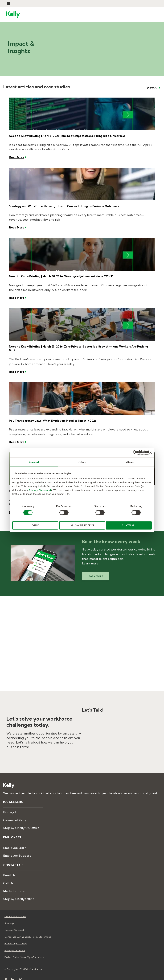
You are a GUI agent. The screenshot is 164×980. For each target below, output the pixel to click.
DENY (35, 525)
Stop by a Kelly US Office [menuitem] (21, 822)
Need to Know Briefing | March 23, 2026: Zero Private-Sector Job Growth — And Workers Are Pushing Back (79, 346)
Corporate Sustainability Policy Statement (28, 931)
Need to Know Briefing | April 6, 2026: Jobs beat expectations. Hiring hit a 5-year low (64, 138)
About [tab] (130, 462)
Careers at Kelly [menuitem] (15, 814)
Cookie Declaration (15, 910)
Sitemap (9, 917)
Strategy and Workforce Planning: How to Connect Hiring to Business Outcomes (62, 207)
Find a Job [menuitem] (10, 806)
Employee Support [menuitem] (17, 849)
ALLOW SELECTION (82, 525)
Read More (17, 159)
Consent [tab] (34, 462)
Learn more (90, 557)
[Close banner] (151, 453)
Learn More (95, 570)
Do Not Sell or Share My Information (24, 951)
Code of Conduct (14, 924)
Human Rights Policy (16, 937)
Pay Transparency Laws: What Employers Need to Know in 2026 (50, 416)
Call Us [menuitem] (8, 877)
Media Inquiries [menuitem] (14, 885)
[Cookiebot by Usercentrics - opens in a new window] (135, 453)
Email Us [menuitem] (9, 869)
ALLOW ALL (129, 525)
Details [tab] (82, 462)
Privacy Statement (40, 490)
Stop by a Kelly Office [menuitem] (19, 893)
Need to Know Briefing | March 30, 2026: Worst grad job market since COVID (58, 277)
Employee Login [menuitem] (15, 842)
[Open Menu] (8, 4)
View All (152, 90)
